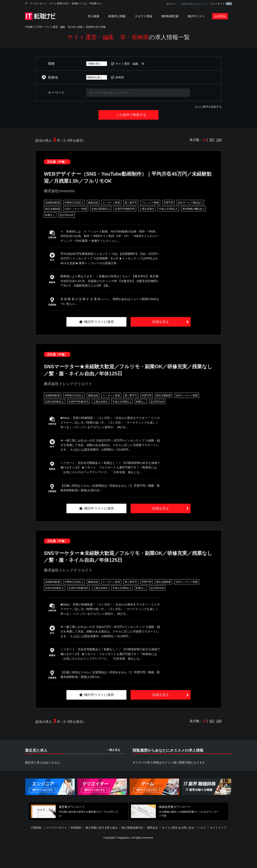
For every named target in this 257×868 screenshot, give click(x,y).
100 (219, 140)
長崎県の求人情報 (96, 27)
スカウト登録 (143, 16)
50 (211, 140)
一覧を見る (113, 750)
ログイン (171, 4)
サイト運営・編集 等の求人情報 (64, 27)
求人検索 (94, 16)
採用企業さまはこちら (195, 4)
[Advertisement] (128, 854)
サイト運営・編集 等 (130, 64)
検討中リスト (196, 16)
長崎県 (120, 77)
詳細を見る (161, 322)
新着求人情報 (117, 16)
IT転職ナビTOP (34, 27)
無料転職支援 (170, 16)
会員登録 (220, 16)
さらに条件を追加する (208, 107)
